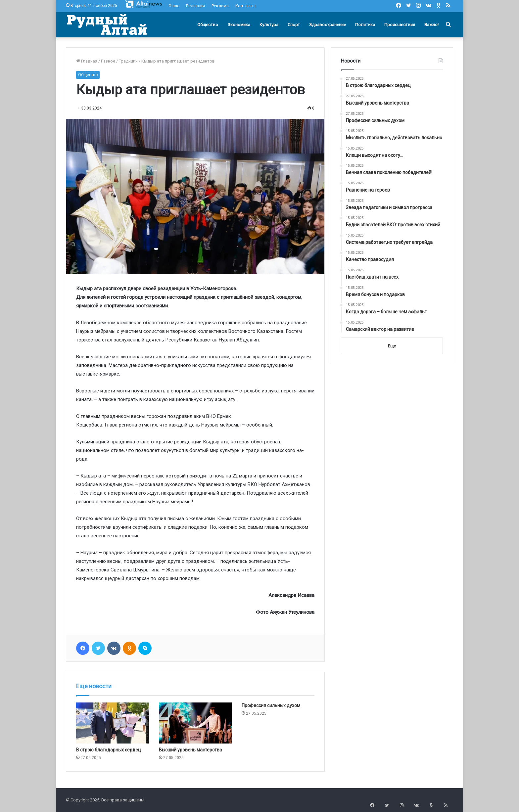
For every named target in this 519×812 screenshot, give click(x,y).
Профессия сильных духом (271, 705)
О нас (174, 6)
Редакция (195, 6)
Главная (87, 61)
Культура (269, 25)
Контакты (245, 6)
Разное (108, 61)
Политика (365, 25)
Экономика (239, 25)
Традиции (128, 61)
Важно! (431, 25)
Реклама (220, 6)
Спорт (294, 25)
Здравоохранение (328, 25)
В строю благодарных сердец (109, 750)
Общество (208, 25)
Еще (392, 346)
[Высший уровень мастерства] (195, 723)
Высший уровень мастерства (190, 750)
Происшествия (400, 25)
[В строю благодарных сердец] (113, 723)
